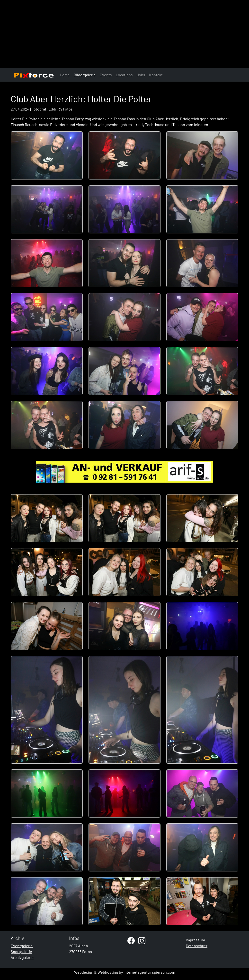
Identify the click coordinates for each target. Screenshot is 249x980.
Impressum (195, 940)
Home (65, 75)
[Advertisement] (124, 34)
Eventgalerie (22, 946)
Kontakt (156, 75)
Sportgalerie (21, 951)
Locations (124, 75)
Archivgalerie (22, 957)
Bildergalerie (85, 75)
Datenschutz (197, 946)
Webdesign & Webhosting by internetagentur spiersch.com (125, 972)
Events (106, 75)
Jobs (141, 75)
